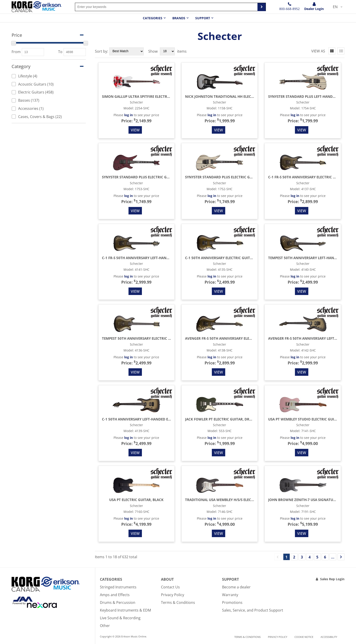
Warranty (230, 595)
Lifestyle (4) (24, 76)
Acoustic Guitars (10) (33, 84)
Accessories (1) (28, 108)
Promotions (232, 602)
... (333, 557)
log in (129, 115)
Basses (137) (25, 100)
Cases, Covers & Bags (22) (37, 117)
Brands (179, 18)
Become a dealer (236, 587)
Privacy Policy (173, 595)
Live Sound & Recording (120, 618)
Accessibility (329, 637)
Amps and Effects (115, 595)
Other (105, 626)
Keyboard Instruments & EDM (125, 610)
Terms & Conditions (178, 602)
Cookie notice (304, 637)
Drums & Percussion (118, 602)
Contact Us (170, 587)
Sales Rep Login (332, 579)
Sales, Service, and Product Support (253, 610)
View (135, 130)
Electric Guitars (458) (33, 92)
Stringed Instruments (118, 587)
